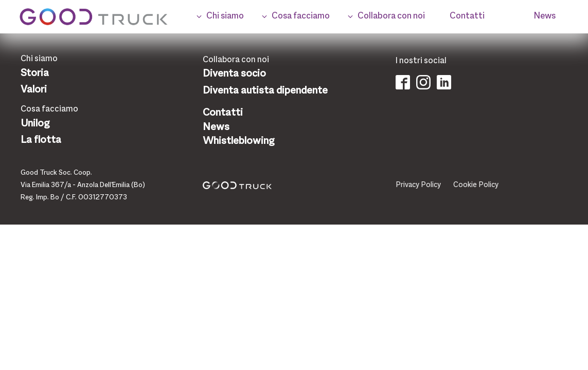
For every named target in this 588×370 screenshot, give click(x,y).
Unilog (35, 124)
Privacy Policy (418, 185)
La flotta (41, 140)
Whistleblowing (238, 141)
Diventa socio (234, 74)
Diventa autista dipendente (265, 91)
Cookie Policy (476, 185)
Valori (34, 90)
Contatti (223, 113)
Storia (35, 73)
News (216, 127)
